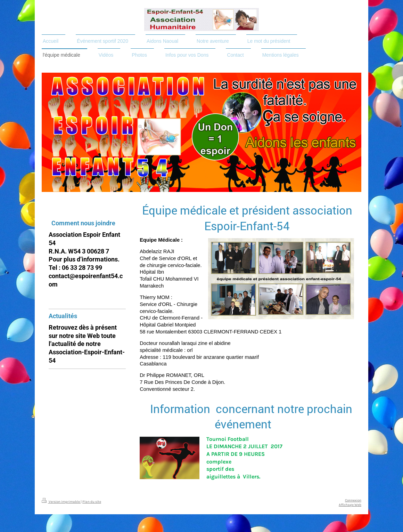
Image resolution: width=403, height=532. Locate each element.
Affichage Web (350, 505)
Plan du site (92, 502)
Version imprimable (61, 502)
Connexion (353, 500)
